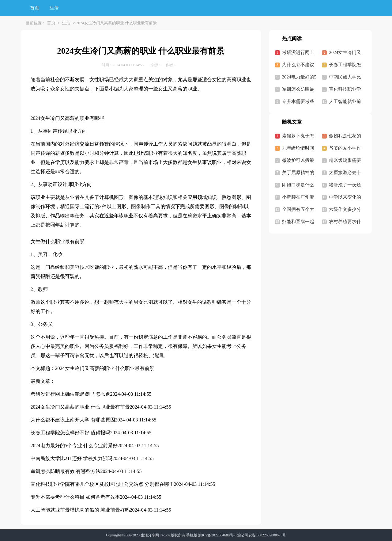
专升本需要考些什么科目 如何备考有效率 (75, 497)
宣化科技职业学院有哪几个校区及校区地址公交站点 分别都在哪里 (102, 484)
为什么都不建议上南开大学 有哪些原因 (73, 420)
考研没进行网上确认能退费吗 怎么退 (70, 394)
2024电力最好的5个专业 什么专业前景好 (74, 446)
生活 (54, 8)
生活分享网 (150, 535)
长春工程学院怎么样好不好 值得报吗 (70, 433)
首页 (35, 8)
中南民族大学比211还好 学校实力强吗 (72, 458)
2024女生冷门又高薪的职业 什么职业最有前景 (105, 368)
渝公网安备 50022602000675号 (262, 535)
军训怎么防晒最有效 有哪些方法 (66, 471)
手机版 (192, 535)
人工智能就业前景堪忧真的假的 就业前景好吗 (80, 510)
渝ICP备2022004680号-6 (217, 535)
